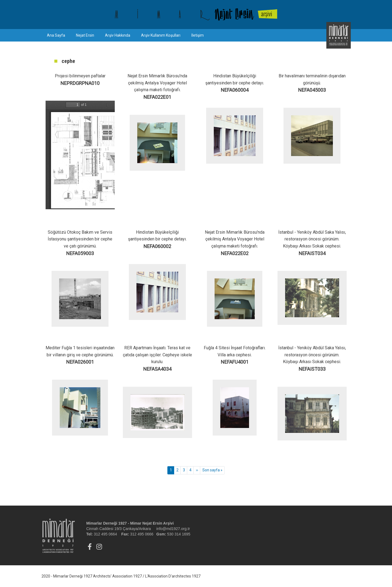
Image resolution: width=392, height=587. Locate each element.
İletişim (197, 35)
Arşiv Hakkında (118, 35)
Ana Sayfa (56, 35)
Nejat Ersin (85, 35)
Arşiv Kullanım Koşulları (161, 35)
